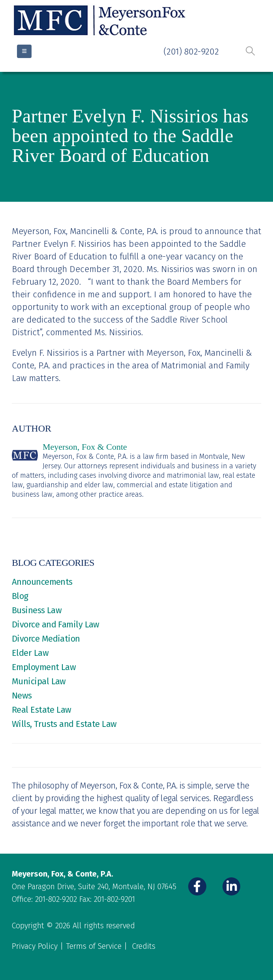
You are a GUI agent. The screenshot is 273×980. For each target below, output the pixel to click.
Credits (144, 946)
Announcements (42, 582)
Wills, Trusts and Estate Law (64, 724)
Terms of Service (94, 946)
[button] (250, 51)
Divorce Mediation (46, 639)
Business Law (37, 610)
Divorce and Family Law (56, 624)
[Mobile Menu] (24, 51)
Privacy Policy (35, 946)
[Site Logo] (101, 21)
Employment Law (44, 667)
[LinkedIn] (232, 886)
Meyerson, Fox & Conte (85, 447)
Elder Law (30, 653)
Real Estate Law (42, 710)
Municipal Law (39, 681)
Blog (20, 596)
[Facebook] (197, 886)
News (22, 696)
